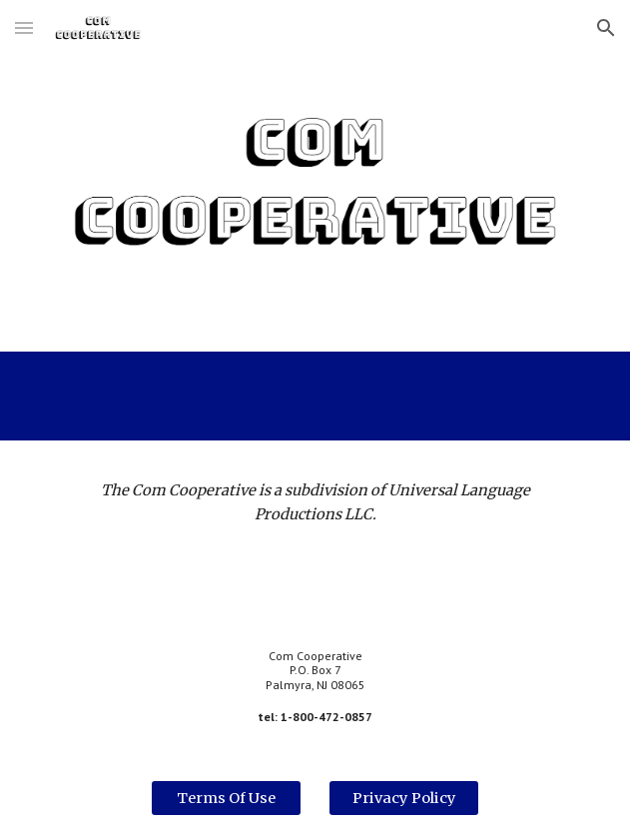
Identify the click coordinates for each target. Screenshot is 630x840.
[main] (315, 503)
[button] (24, 27)
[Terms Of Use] (226, 799)
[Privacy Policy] (404, 799)
